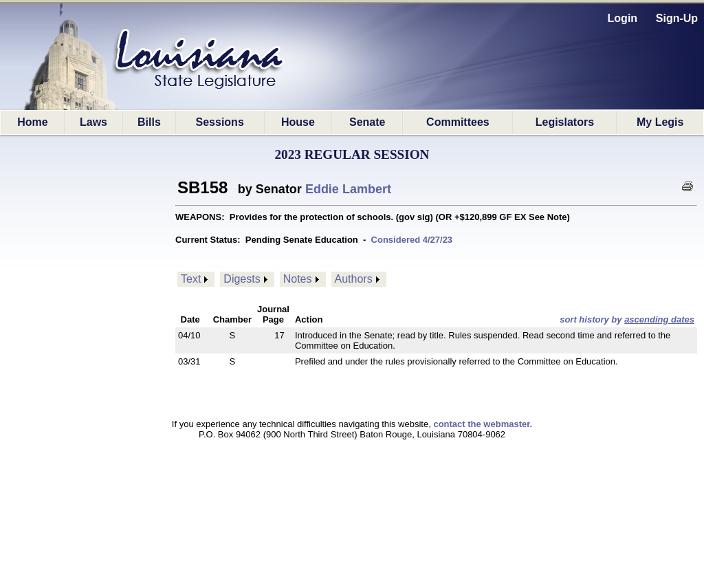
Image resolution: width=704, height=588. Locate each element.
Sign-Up (677, 18)
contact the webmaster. (483, 424)
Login (623, 18)
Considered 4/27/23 (412, 240)
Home (32, 122)
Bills (149, 122)
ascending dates (659, 319)
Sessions (220, 122)
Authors (354, 279)
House (298, 122)
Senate (367, 122)
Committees (458, 122)
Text (191, 279)
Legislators (565, 122)
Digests (242, 279)
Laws (93, 122)
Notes (298, 279)
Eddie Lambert (348, 189)
